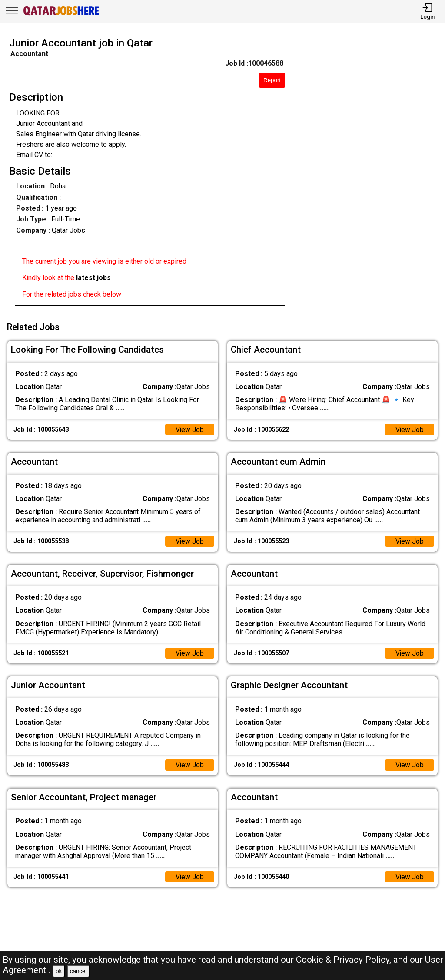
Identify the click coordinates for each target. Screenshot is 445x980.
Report (272, 80)
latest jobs (93, 278)
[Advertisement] (370, 174)
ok (59, 971)
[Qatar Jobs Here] (61, 15)
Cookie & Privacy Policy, (345, 960)
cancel (78, 971)
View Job (189, 428)
